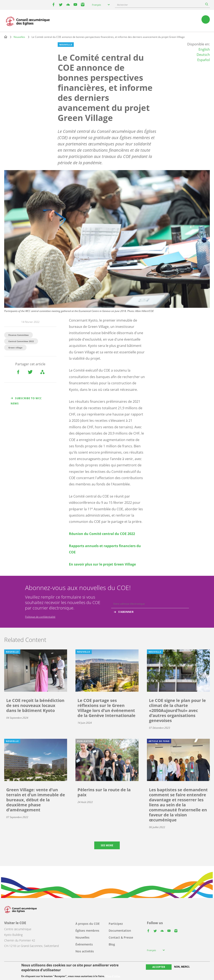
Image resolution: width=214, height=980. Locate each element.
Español (204, 60)
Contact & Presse (121, 937)
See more (107, 845)
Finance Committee (18, 335)
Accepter (159, 967)
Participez (116, 924)
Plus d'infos (113, 976)
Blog (112, 944)
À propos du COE (88, 924)
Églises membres (87, 931)
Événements (84, 944)
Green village (15, 348)
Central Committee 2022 (21, 341)
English (204, 49)
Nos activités (85, 951)
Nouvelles (19, 37)
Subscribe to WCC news (26, 401)
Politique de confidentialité (40, 617)
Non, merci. (182, 967)
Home (6, 37)
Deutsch (203, 55)
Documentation (120, 931)
